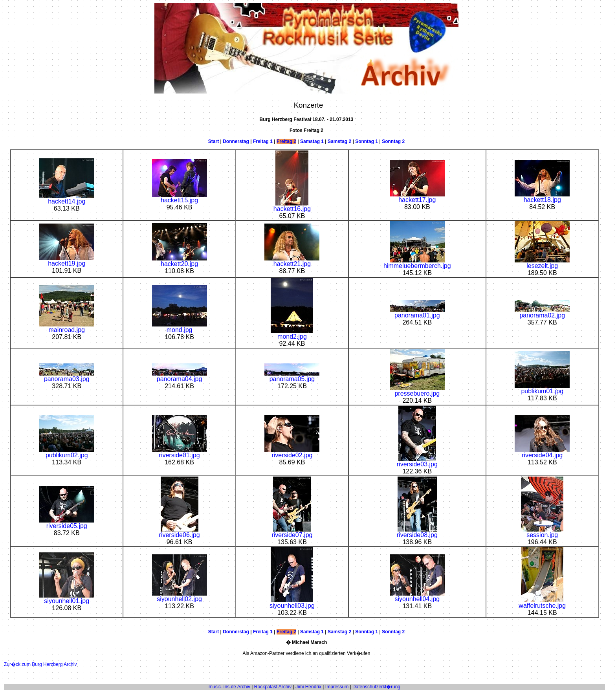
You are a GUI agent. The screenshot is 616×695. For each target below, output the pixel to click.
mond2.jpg (292, 334)
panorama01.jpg (417, 313)
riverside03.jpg (417, 461)
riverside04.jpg (542, 452)
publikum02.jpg (67, 452)
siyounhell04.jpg (417, 596)
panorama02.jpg (542, 313)
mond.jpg (180, 327)
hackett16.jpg (292, 206)
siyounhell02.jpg (180, 596)
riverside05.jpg (67, 523)
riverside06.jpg (180, 532)
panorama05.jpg (292, 376)
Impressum (337, 687)
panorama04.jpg (180, 376)
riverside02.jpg (292, 452)
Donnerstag (236, 141)
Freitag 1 (263, 141)
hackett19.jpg (67, 261)
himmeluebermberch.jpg (417, 263)
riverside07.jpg (292, 532)
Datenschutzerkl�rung (376, 687)
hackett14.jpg (67, 199)
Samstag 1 (312, 141)
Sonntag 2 (393, 141)
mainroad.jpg (67, 327)
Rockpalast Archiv (273, 687)
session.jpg (542, 532)
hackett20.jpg (180, 261)
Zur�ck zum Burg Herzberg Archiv (40, 664)
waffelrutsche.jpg (542, 603)
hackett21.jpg (292, 261)
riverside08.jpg (417, 532)
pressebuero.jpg (417, 391)
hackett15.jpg (180, 197)
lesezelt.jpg (542, 263)
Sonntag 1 (367, 141)
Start (214, 141)
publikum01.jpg (542, 388)
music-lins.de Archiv (229, 687)
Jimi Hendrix (308, 687)
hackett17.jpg (417, 197)
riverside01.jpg (180, 452)
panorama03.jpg (67, 376)
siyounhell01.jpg (67, 598)
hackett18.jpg (542, 197)
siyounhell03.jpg (292, 603)
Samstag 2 (339, 141)
